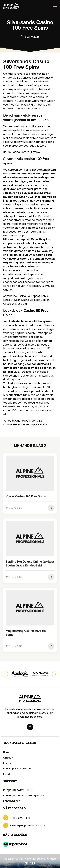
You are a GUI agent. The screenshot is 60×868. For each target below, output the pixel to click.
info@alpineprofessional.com (24, 825)
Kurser (7, 763)
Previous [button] (5, 674)
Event (7, 774)
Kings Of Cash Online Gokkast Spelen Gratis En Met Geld (26, 302)
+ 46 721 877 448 (17, 818)
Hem (6, 752)
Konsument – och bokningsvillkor (24, 796)
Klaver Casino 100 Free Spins (26, 500)
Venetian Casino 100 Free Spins (23, 421)
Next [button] (55, 674)
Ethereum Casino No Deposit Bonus (25, 424)
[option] (20, 674)
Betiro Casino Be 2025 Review (22, 152)
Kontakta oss (12, 801)
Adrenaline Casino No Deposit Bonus (26, 296)
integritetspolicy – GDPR (18, 790)
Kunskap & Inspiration (17, 769)
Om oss (8, 758)
